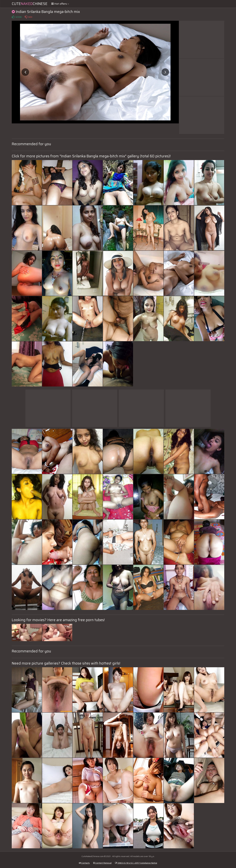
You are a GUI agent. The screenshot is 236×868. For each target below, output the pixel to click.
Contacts (84, 863)
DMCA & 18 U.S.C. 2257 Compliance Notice (136, 863)
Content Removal (102, 863)
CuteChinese (30, 4)
